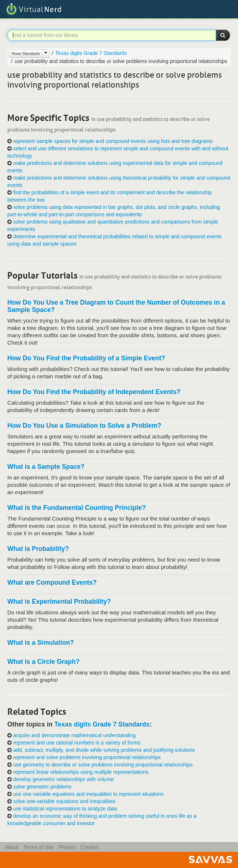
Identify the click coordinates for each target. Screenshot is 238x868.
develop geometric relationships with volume (64, 779)
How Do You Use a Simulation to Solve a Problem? (84, 426)
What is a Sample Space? (46, 467)
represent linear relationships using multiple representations (81, 772)
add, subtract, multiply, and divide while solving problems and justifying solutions (104, 750)
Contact (89, 847)
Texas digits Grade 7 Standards (91, 53)
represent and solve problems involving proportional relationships (87, 757)
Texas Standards (26, 54)
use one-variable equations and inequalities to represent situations (88, 794)
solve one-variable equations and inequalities (64, 801)
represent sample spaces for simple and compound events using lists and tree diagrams (113, 141)
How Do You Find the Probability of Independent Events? (94, 392)
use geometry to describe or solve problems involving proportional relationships (103, 765)
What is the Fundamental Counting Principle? (77, 508)
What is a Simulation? (41, 643)
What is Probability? (38, 549)
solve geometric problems (42, 787)
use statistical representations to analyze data (65, 809)
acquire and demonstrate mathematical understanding (75, 735)
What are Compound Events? (52, 582)
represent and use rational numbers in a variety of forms (77, 743)
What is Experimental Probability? (59, 602)
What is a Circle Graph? (43, 662)
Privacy (67, 847)
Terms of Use (38, 847)
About (12, 847)
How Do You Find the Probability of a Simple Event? (86, 358)
